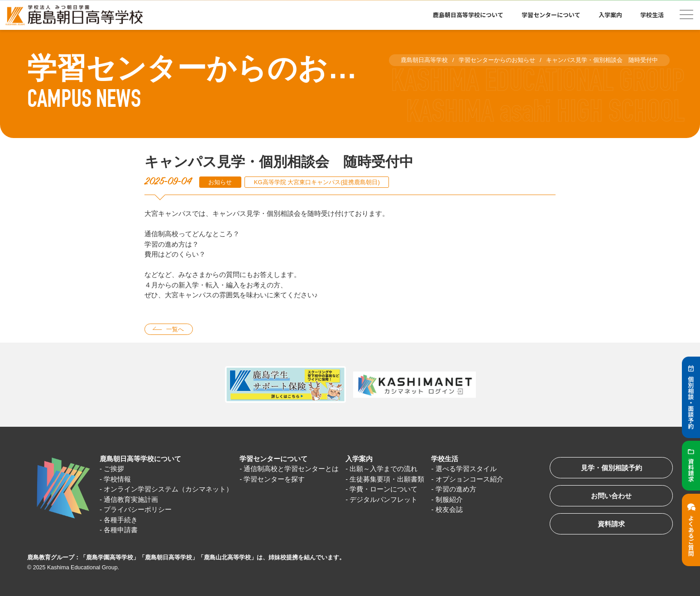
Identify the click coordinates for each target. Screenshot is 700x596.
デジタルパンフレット (384, 499)
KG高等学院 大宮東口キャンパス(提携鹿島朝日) (317, 182)
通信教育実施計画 (131, 499)
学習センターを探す (274, 479)
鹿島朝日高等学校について (468, 15)
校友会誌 (449, 509)
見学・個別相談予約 (611, 468)
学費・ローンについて (384, 489)
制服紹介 (449, 499)
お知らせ (220, 182)
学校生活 (652, 15)
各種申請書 (121, 530)
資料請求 (611, 524)
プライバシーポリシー (138, 509)
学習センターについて (551, 15)
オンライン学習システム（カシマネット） (168, 489)
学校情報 (117, 479)
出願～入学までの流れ (384, 469)
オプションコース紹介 (470, 479)
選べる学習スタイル (466, 469)
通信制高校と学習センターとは (291, 469)
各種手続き (121, 520)
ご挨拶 (114, 469)
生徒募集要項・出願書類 (387, 479)
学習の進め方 (456, 489)
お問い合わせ (611, 496)
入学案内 (610, 15)
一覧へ (175, 329)
